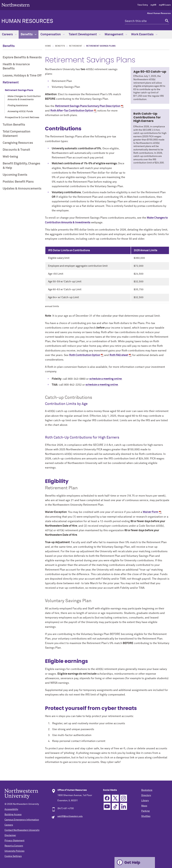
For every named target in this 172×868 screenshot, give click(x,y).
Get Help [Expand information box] (132, 863)
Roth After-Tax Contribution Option (72, 111)
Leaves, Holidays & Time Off (22, 76)
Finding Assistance (18, 106)
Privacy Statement (14, 841)
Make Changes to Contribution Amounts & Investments (24, 98)
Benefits (29, 34)
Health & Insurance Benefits (16, 67)
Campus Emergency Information (22, 820)
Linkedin (124, 806)
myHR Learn (165, 5)
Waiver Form (150, 512)
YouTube (107, 806)
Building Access (13, 815)
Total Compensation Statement (17, 134)
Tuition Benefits (14, 125)
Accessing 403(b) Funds (20, 111)
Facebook (107, 798)
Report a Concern (14, 846)
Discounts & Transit (16, 150)
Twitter (115, 798)
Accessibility (11, 809)
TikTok (115, 806)
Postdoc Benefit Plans (18, 182)
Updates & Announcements (22, 189)
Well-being (10, 157)
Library (145, 801)
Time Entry (143, 5)
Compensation (53, 34)
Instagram (124, 798)
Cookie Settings (13, 856)
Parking (145, 811)
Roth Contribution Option (85, 355)
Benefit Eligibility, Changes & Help (21, 166)
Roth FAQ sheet (119, 355)
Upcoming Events (15, 175)
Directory (146, 795)
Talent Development (85, 34)
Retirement (11, 83)
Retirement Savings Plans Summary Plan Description (88, 106)
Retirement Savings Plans (19, 90)
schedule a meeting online (106, 379)
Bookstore (147, 790)
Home (48, 46)
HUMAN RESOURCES (27, 21)
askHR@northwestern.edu (70, 816)
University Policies (14, 851)
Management (116, 34)
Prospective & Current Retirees (22, 118)
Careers (9, 34)
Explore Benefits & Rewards (22, 58)
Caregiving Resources (18, 143)
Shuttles (146, 816)
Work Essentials (144, 34)
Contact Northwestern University (22, 830)
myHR (153, 5)
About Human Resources (159, 13)
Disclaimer (10, 835)
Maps (144, 806)
